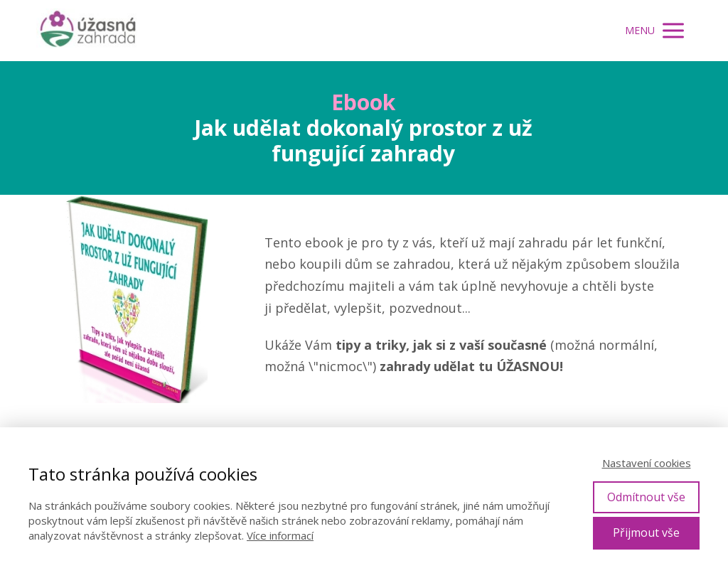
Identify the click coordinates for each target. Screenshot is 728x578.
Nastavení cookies (647, 463)
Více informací (280, 535)
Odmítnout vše (646, 497)
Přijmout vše (646, 532)
